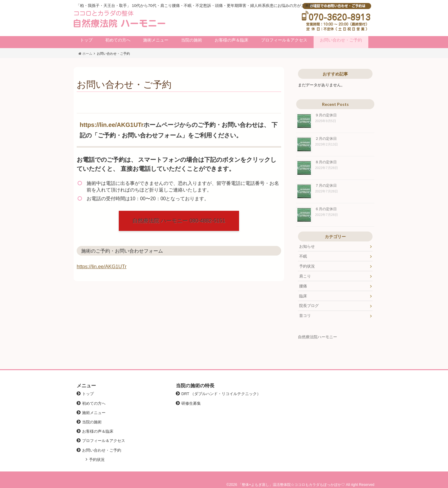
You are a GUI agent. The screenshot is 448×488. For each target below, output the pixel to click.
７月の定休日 (326, 185)
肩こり (305, 276)
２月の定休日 (326, 138)
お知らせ (307, 246)
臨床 (303, 296)
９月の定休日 (326, 115)
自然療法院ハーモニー (318, 337)
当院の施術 (192, 40)
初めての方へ (118, 40)
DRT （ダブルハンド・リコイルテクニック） (221, 394)
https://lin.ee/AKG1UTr (112, 125)
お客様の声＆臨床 (232, 40)
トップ (86, 40)
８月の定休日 (326, 162)
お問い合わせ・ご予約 (341, 40)
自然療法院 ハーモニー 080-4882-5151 (179, 221)
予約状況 (307, 266)
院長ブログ (309, 306)
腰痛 (303, 286)
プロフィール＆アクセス (284, 40)
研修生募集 (191, 403)
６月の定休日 (326, 209)
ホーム (85, 54)
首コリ (305, 316)
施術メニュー (156, 40)
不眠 (303, 256)
